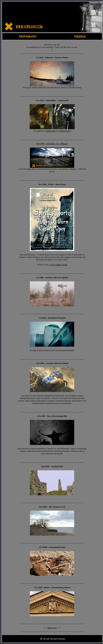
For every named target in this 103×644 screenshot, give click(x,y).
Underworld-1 (51, 131)
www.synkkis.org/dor (59, 265)
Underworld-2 (65, 131)
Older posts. (52, 628)
